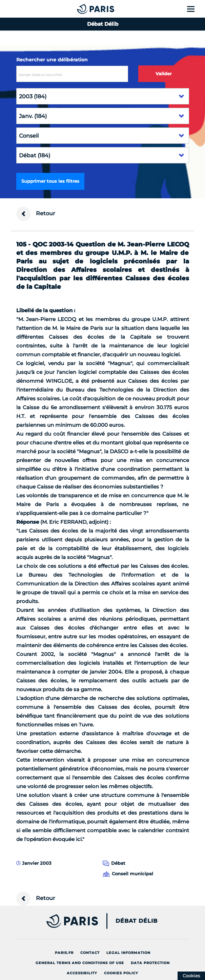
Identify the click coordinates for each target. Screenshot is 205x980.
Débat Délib (137, 921)
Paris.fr (64, 953)
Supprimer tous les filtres (50, 181)
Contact (90, 953)
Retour (36, 214)
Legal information (128, 953)
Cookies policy (121, 973)
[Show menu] (195, 9)
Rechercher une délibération (52, 60)
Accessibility (82, 973)
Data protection (150, 963)
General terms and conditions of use (80, 963)
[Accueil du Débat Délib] (82, 9)
